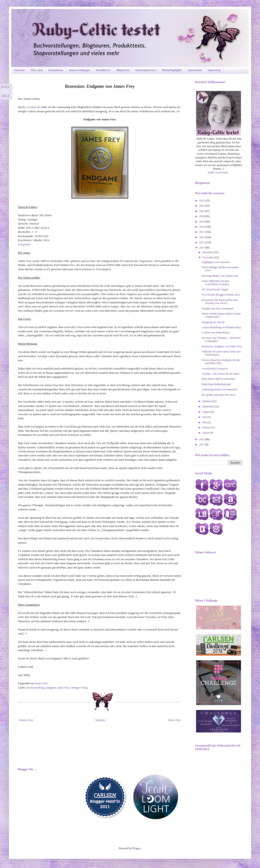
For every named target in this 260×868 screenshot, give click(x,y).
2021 (202, 211)
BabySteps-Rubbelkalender (216, 384)
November (208, 257)
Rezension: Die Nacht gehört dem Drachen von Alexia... (220, 302)
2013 (202, 439)
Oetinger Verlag (79, 688)
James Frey (63, 688)
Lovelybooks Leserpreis (215, 369)
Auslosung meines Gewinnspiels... (220, 389)
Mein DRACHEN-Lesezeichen (219, 379)
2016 (202, 237)
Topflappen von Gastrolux (216, 262)
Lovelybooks (33, 107)
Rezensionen (56, 70)
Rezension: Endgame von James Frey (222, 346)
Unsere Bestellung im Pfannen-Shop (221, 327)
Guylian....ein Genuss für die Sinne (221, 374)
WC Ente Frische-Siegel (215, 289)
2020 (202, 216)
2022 (202, 206)
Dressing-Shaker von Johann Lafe (220, 276)
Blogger (136, 848)
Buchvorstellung (35, 688)
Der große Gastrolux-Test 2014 (218, 395)
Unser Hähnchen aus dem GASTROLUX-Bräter (216, 283)
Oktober (207, 401)
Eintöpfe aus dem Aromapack (218, 309)
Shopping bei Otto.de (213, 322)
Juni (205, 417)
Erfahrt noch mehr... (219, 173)
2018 (202, 227)
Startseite (19, 70)
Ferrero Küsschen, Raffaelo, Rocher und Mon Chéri (221, 362)
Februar (207, 428)
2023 (202, 201)
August (207, 412)
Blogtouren (123, 70)
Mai (205, 422)
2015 (202, 242)
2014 (202, 248)
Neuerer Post (26, 720)
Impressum (214, 70)
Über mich (37, 70)
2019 (202, 222)
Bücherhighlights (172, 70)
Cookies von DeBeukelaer (216, 333)
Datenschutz (195, 70)
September (208, 406)
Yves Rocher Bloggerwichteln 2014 (221, 295)
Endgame (51, 688)
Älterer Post (174, 720)
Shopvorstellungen (79, 70)
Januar (206, 433)
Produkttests (103, 70)
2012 (202, 445)
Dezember (208, 252)
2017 (202, 232)
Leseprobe (24, 244)
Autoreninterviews (146, 70)
